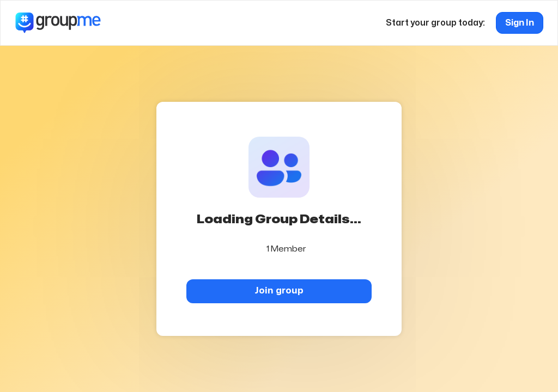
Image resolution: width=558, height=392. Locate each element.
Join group (279, 290)
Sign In (520, 23)
